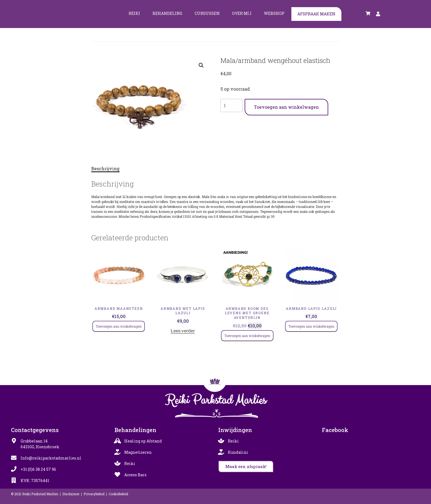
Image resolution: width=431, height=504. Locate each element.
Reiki (134, 13)
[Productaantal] (231, 105)
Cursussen (207, 13)
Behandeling (167, 13)
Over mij (242, 13)
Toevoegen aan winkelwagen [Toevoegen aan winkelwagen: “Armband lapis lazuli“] (311, 326)
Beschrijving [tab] (105, 169)
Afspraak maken (316, 14)
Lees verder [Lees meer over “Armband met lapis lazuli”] (183, 331)
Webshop (274, 13)
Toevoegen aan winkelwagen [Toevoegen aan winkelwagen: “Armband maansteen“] (119, 326)
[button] (201, 65)
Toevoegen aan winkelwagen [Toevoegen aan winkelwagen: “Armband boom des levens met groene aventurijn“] (247, 336)
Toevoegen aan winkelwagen (286, 107)
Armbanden (249, 119)
